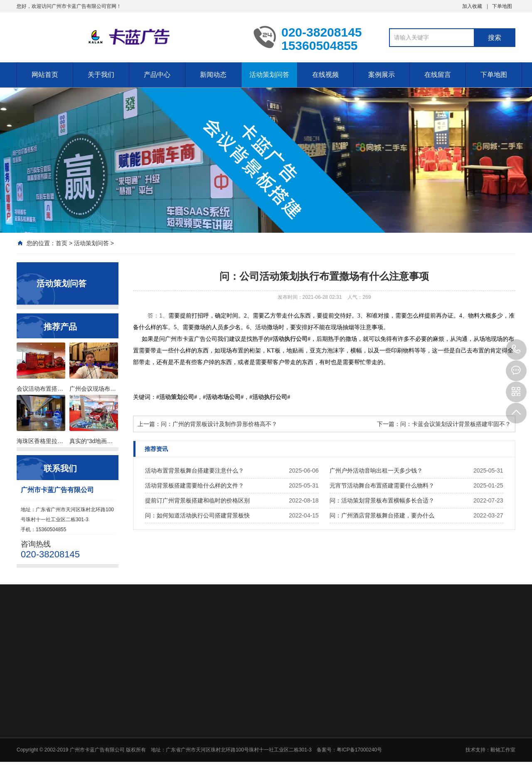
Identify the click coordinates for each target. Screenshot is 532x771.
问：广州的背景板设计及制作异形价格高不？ (219, 424)
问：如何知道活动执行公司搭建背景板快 (197, 515)
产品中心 (157, 75)
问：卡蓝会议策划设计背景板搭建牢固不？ (456, 424)
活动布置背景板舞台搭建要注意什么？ (195, 470)
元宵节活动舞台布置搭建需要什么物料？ (382, 485)
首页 (62, 243)
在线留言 (438, 75)
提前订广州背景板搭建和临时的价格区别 (197, 500)
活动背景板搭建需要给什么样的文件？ (195, 485)
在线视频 (325, 75)
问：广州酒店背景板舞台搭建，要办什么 (382, 515)
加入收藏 (472, 6)
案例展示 (382, 75)
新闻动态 (213, 75)
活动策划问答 (269, 75)
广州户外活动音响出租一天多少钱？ (376, 470)
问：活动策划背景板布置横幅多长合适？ (382, 500)
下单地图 (502, 6)
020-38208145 (516, 350)
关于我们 (101, 75)
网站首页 (45, 75)
